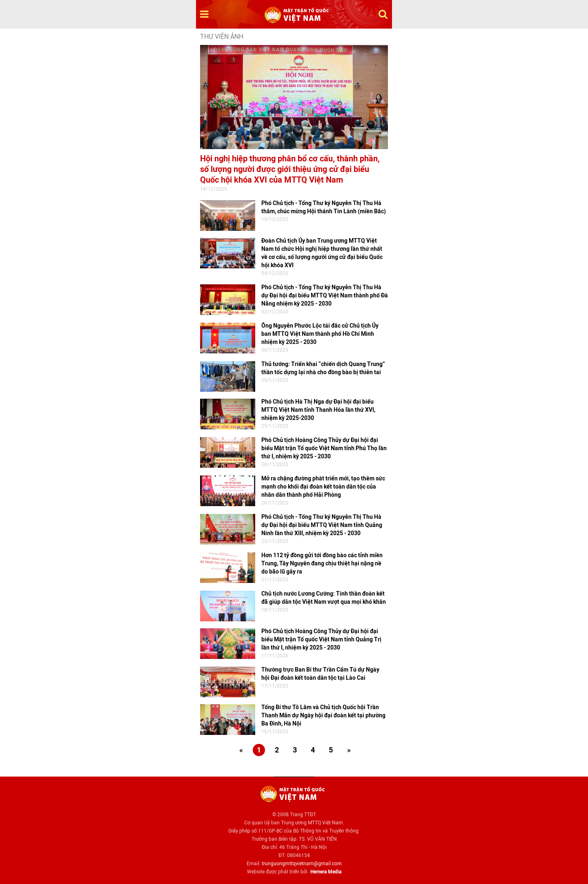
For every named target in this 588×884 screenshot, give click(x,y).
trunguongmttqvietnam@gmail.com (302, 864)
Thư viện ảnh (222, 37)
